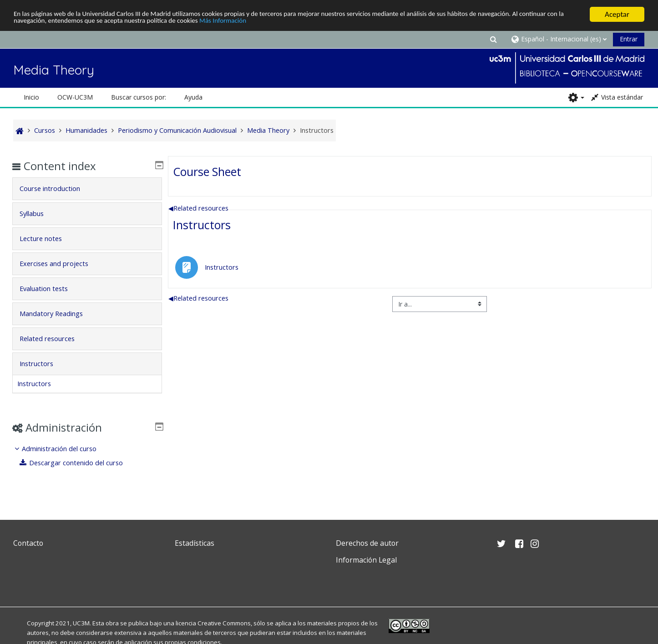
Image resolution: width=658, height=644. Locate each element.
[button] (493, 39)
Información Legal (366, 560)
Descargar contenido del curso (78, 463)
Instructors (202, 225)
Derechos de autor (367, 543)
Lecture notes (48, 239)
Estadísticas (195, 543)
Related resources (198, 208)
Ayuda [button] (193, 97)
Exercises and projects (61, 264)
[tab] (87, 189)
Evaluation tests (51, 289)
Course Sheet (207, 171)
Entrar (629, 39)
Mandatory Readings (58, 314)
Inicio (31, 97)
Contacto (28, 543)
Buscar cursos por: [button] (139, 97)
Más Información (303, 22)
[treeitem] (87, 456)
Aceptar (617, 14)
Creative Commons (224, 623)
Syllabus (38, 214)
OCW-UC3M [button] (75, 97)
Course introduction (57, 189)
